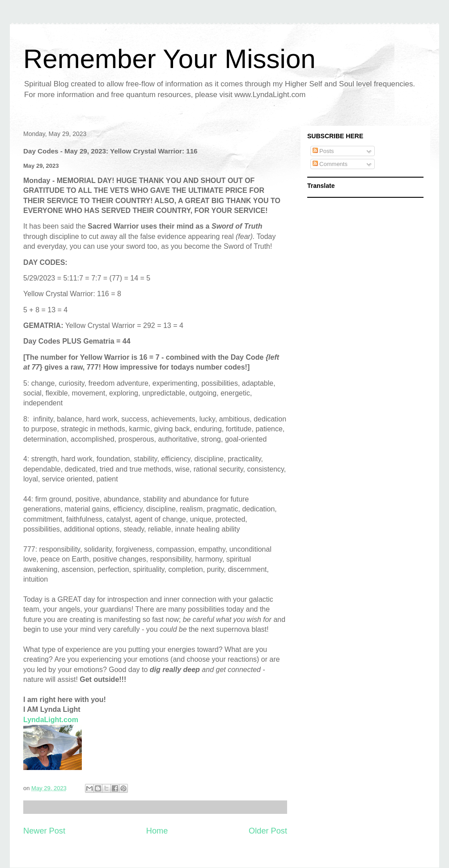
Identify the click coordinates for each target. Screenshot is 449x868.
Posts (323, 151)
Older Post (268, 831)
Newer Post (44, 831)
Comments (330, 164)
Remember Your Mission (169, 59)
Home (157, 831)
